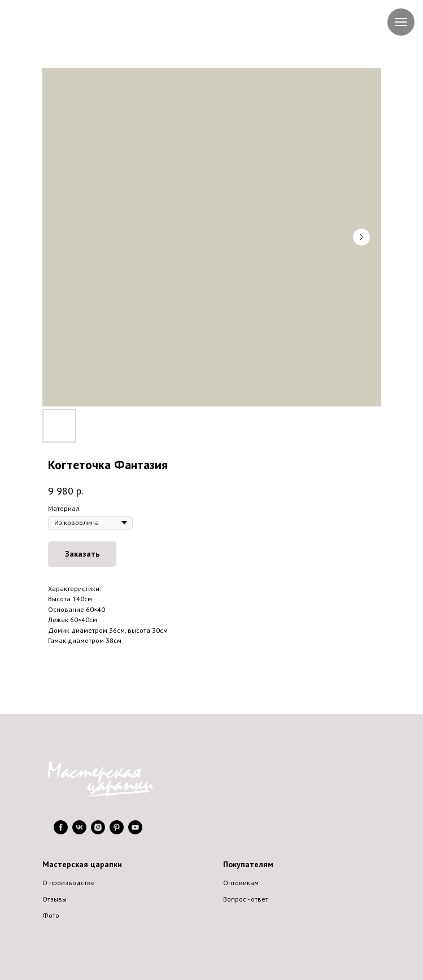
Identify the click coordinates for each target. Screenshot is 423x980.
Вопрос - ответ (246, 899)
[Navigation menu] (401, 22)
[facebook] (61, 831)
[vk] (79, 831)
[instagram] (98, 831)
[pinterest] (117, 831)
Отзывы (54, 899)
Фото (51, 915)
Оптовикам (241, 883)
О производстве (69, 883)
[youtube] (135, 831)
